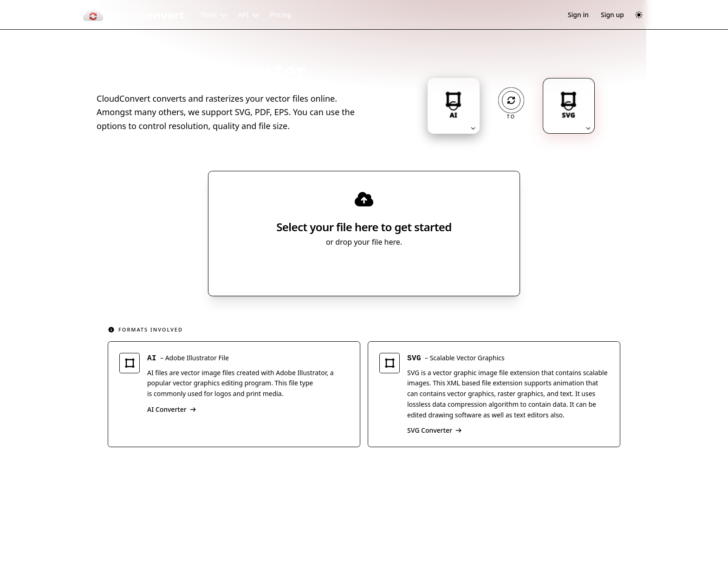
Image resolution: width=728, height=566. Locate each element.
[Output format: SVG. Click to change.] (569, 106)
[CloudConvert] (133, 15)
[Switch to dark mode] (639, 15)
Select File (355, 268)
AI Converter (172, 409)
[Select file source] (394, 268)
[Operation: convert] (511, 100)
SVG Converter (435, 430)
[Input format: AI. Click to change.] (454, 106)
